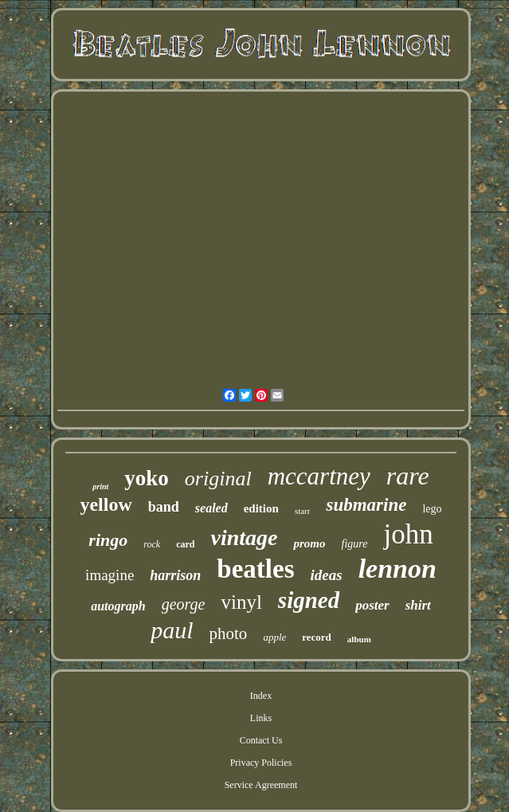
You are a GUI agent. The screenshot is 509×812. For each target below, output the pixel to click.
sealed (211, 508)
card (185, 544)
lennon (397, 569)
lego (432, 509)
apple (274, 637)
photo (229, 634)
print (100, 486)
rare (408, 476)
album (359, 639)
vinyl (241, 602)
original (218, 479)
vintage (244, 537)
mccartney (319, 476)
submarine (366, 505)
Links (261, 718)
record (317, 637)
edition (261, 508)
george (184, 604)
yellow (106, 504)
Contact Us (261, 740)
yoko (147, 478)
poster (372, 605)
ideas (327, 575)
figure (355, 544)
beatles (255, 569)
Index (261, 696)
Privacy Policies (261, 763)
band (164, 507)
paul (172, 630)
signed (309, 600)
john (408, 534)
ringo (108, 540)
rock (152, 544)
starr (303, 511)
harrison (175, 575)
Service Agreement (261, 785)
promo (309, 543)
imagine (110, 575)
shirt (418, 605)
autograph (118, 606)
